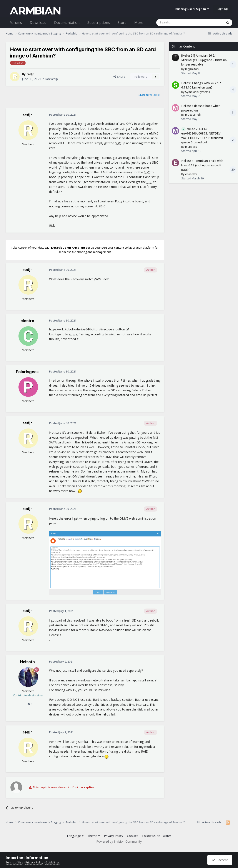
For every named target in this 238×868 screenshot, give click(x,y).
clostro (27, 321)
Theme (94, 836)
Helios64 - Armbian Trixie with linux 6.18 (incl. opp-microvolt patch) (202, 165)
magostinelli (193, 115)
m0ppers (191, 147)
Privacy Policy (113, 836)
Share (119, 77)
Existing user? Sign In (192, 9)
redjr (30, 74)
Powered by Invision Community (119, 841)
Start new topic (149, 95)
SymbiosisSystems (198, 92)
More (139, 23)
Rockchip (52, 79)
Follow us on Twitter (157, 836)
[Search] (179, 23)
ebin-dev (191, 174)
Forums (16, 23)
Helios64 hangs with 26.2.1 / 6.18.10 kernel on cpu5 (201, 85)
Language (75, 836)
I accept (220, 860)
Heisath (27, 662)
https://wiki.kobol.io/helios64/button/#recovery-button (87, 329)
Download (38, 23)
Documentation (67, 23)
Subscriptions (99, 23)
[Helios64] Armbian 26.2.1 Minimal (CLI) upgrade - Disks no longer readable (204, 60)
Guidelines (53, 862)
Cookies (133, 836)
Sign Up (223, 9)
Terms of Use (14, 862)
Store (122, 23)
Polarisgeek (27, 372)
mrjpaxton (192, 69)
